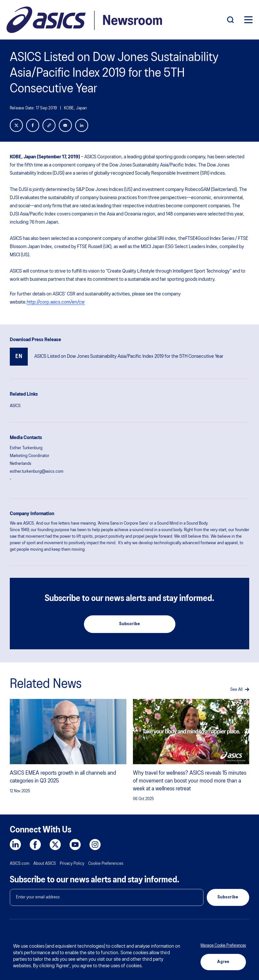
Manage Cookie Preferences (223, 946)
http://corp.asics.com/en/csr (56, 302)
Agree (223, 962)
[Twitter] (16, 125)
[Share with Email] (65, 125)
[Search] (230, 20)
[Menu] (248, 20)
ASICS (15, 406)
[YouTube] (75, 845)
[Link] (49, 125)
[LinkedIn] (82, 125)
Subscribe (130, 624)
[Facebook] (33, 125)
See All (240, 690)
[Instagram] (95, 845)
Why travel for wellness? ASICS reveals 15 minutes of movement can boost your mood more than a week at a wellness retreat (190, 781)
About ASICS (45, 864)
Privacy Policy (72, 864)
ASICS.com (20, 864)
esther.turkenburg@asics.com (37, 472)
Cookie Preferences (106, 864)
